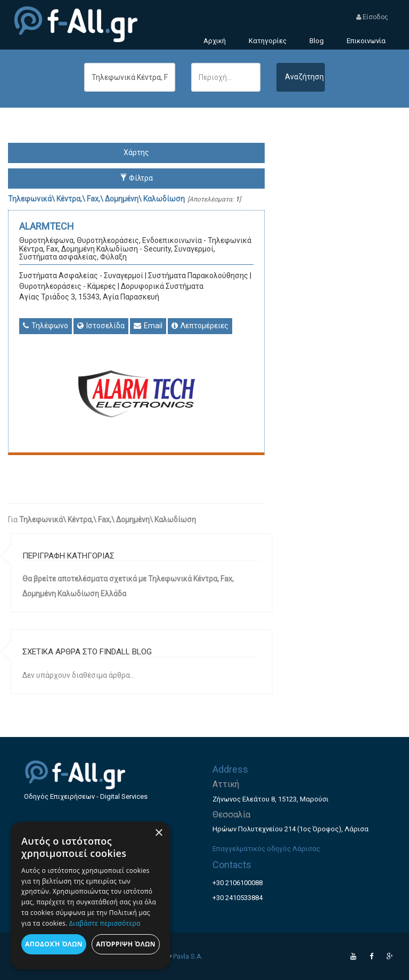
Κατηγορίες (268, 41)
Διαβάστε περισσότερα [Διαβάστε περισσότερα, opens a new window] (105, 923)
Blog (317, 41)
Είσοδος (372, 17)
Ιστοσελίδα (101, 326)
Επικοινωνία (366, 41)
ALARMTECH (47, 226)
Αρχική (215, 41)
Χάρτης (136, 152)
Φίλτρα (136, 178)
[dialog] (91, 896)
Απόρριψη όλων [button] (126, 944)
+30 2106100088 (238, 883)
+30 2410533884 (238, 898)
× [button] (158, 833)
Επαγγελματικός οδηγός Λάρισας (266, 849)
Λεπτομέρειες (200, 326)
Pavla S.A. (188, 956)
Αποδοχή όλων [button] (54, 944)
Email (148, 326)
